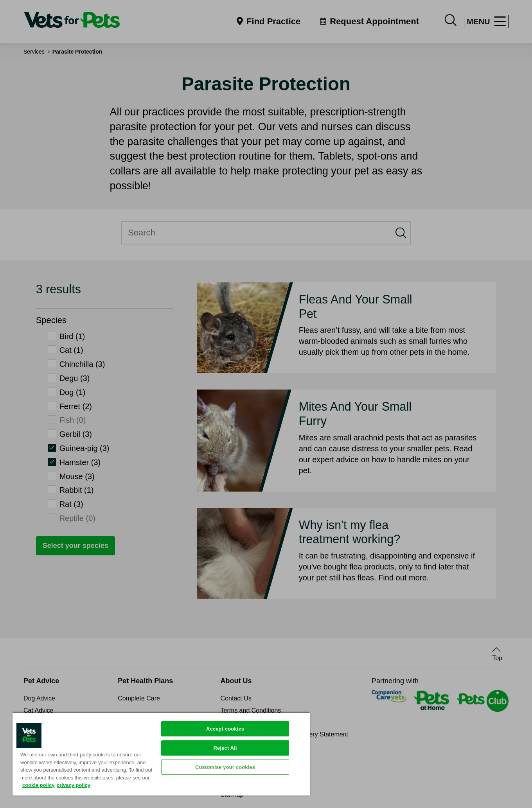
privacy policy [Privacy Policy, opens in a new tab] (73, 785)
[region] (161, 754)
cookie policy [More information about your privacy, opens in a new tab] (38, 785)
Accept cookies (225, 729)
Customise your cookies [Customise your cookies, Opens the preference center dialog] (225, 767)
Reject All (225, 748)
